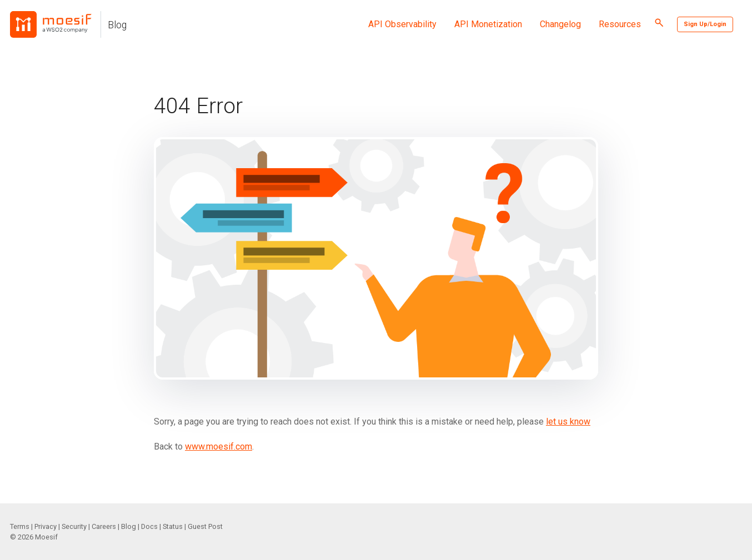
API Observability (402, 24)
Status (173, 526)
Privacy (46, 526)
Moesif (46, 537)
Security (74, 526)
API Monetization (488, 24)
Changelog (560, 24)
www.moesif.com (219, 447)
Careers (104, 526)
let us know (568, 422)
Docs (149, 526)
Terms (20, 526)
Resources (620, 24)
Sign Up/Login (705, 24)
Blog (117, 25)
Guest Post (205, 526)
